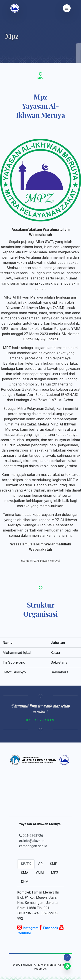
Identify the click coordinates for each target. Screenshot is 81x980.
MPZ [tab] (55, 873)
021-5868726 (31, 836)
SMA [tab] (25, 873)
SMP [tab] (54, 864)
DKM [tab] (25, 882)
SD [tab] (40, 864)
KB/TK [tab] (26, 864)
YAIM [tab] (40, 873)
